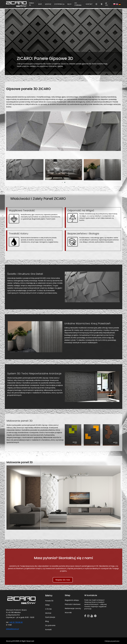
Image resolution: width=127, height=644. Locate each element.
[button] (62, 182)
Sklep (40, 4)
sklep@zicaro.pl (12, 629)
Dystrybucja (59, 4)
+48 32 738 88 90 (16, 622)
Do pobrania (78, 4)
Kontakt (89, 4)
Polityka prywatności (112, 641)
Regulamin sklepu (72, 600)
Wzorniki (68, 613)
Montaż (48, 4)
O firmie (48, 609)
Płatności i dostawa (73, 604)
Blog (69, 4)
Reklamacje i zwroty (73, 608)
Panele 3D (32, 4)
